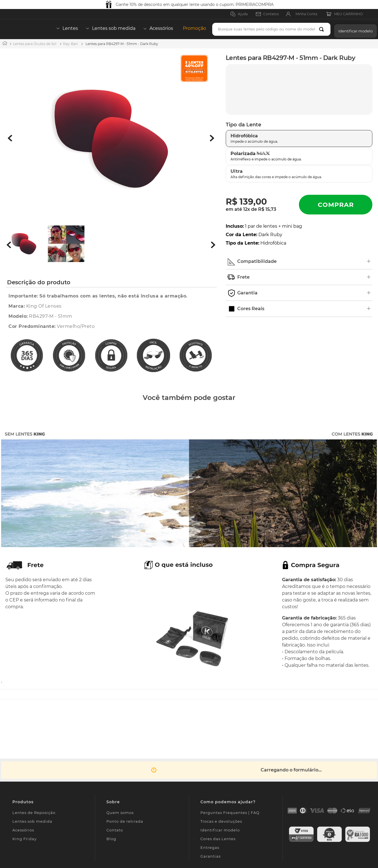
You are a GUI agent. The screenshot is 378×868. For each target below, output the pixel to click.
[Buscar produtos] (323, 29)
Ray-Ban (70, 44)
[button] (354, 29)
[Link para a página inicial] (5, 44)
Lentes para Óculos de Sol (35, 44)
